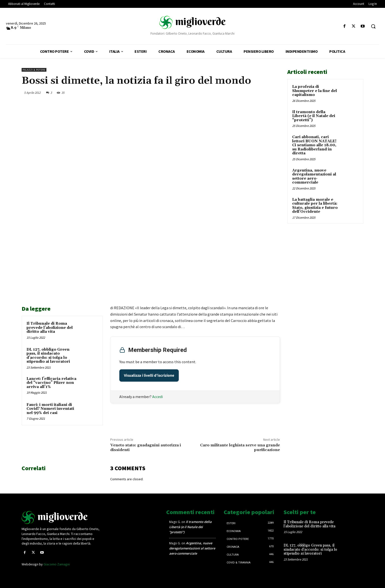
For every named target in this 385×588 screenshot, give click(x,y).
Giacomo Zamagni (57, 564)
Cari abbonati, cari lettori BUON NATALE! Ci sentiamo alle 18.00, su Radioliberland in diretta (314, 145)
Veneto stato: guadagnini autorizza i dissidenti (146, 448)
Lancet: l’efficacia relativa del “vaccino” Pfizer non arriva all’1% (51, 383)
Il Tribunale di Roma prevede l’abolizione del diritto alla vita (50, 328)
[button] (373, 26)
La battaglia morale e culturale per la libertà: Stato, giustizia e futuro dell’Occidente (315, 206)
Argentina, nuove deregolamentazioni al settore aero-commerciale (314, 177)
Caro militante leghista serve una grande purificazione (240, 448)
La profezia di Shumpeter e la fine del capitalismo (315, 91)
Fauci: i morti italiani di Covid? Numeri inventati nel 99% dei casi (50, 409)
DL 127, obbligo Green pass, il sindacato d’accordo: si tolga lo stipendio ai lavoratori (48, 356)
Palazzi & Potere (34, 70)
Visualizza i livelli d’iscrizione (149, 375)
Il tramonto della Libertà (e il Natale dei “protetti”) (314, 116)
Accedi (158, 397)
